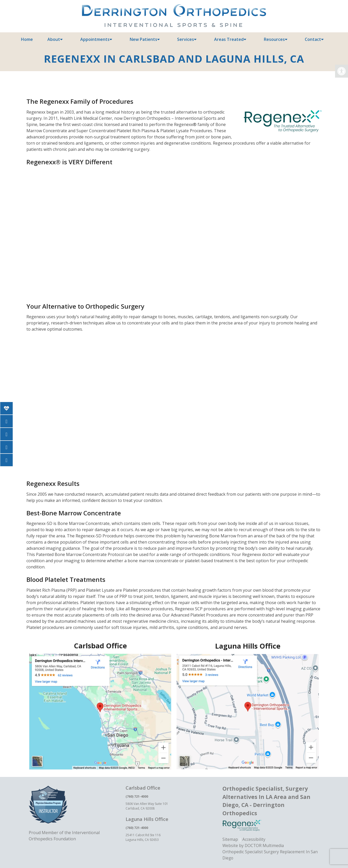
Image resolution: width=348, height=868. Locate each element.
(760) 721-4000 (137, 796)
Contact (313, 39)
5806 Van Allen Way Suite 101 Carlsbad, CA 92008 (147, 806)
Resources (274, 39)
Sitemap (230, 839)
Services (186, 39)
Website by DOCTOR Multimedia (254, 845)
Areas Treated (229, 39)
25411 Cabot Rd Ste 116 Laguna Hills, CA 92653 (143, 837)
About (54, 39)
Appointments (95, 39)
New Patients (143, 39)
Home (27, 39)
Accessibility (254, 839)
